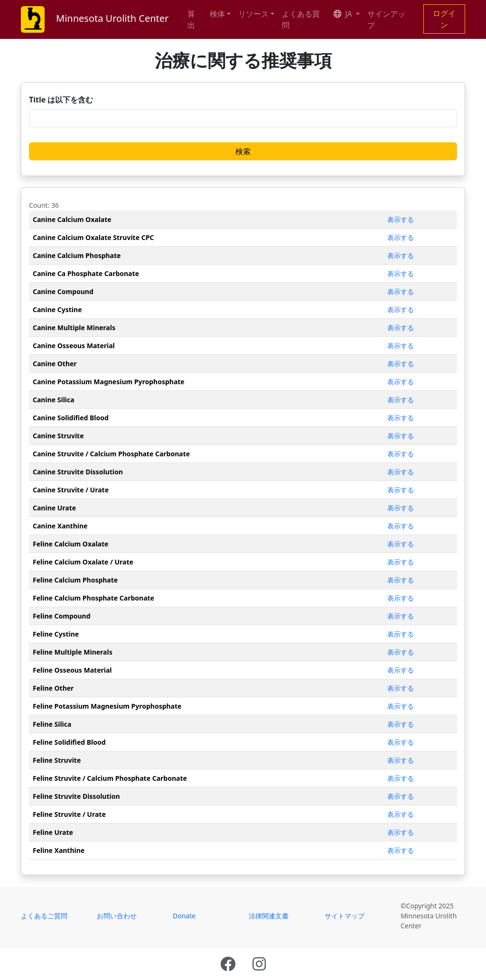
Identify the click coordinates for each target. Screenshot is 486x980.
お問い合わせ (117, 916)
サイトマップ (345, 916)
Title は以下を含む (61, 100)
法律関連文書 (269, 916)
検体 (217, 14)
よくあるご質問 (44, 916)
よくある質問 (301, 19)
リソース (253, 14)
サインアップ (386, 19)
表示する (401, 219)
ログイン (444, 19)
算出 (191, 19)
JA (344, 14)
